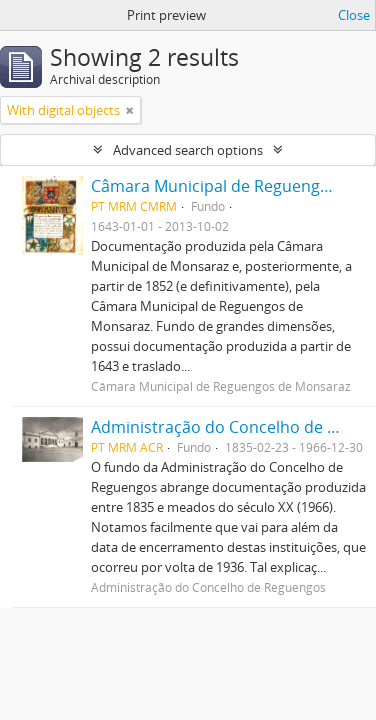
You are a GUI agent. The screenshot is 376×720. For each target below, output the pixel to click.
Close (354, 15)
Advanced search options (188, 150)
